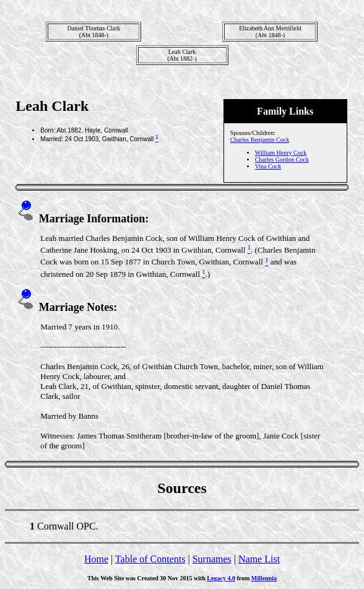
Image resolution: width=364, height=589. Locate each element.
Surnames (212, 559)
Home (96, 559)
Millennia (264, 578)
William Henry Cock (281, 153)
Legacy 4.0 (221, 578)
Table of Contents (150, 559)
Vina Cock (268, 166)
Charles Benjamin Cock (260, 140)
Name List (259, 559)
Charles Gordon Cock (282, 159)
